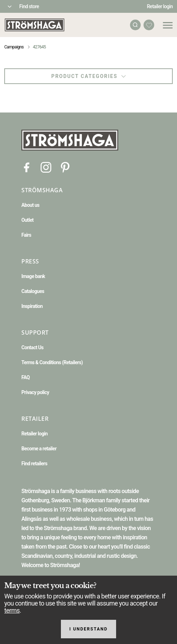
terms (12, 610)
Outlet (27, 220)
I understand (89, 629)
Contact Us (32, 347)
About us (30, 205)
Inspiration (32, 306)
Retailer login (160, 6)
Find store (29, 6)
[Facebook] (27, 167)
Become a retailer (39, 449)
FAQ (25, 377)
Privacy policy (35, 392)
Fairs (26, 235)
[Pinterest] (65, 167)
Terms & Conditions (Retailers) (52, 362)
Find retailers (34, 464)
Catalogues (33, 291)
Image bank (33, 276)
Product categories (88, 76)
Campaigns (14, 47)
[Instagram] (46, 167)
